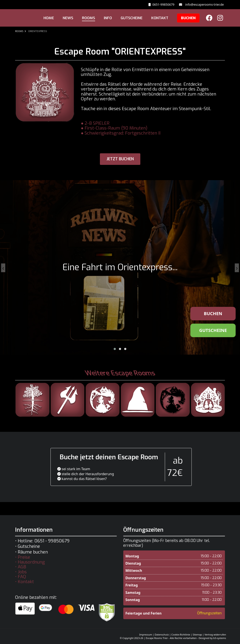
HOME (49, 18)
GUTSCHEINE (132, 18)
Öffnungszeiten (209, 613)
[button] (115, 349)
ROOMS (89, 18)
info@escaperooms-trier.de (204, 4)
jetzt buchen (120, 159)
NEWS (68, 18)
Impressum (146, 635)
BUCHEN (188, 18)
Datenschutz (162, 635)
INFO (108, 18)
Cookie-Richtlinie (181, 635)
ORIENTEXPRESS (38, 31)
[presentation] (3, 268)
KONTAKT (160, 18)
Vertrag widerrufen (215, 635)
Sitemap (197, 635)
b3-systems (220, 638)
